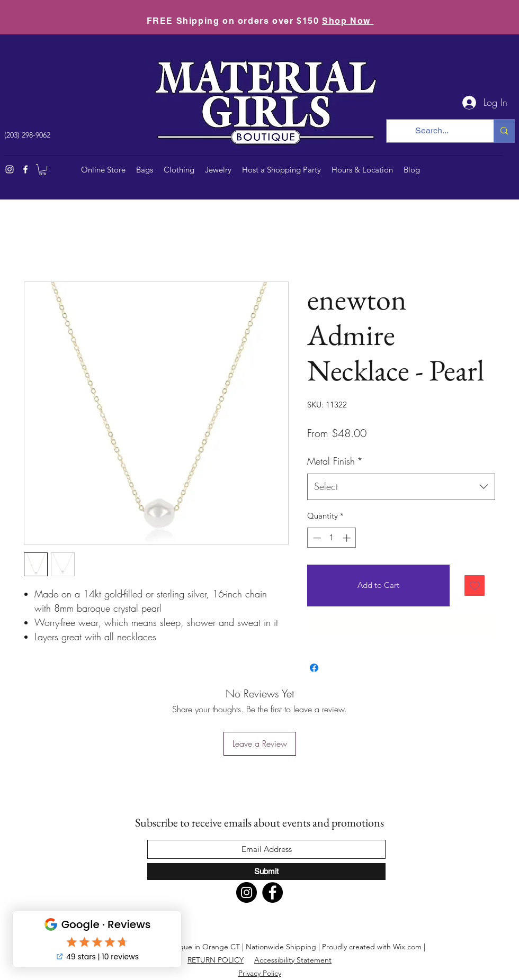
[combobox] (401, 487)
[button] (43, 170)
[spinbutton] (332, 538)
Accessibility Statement (293, 960)
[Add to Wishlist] (475, 586)
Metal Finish (335, 461)
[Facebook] (25, 169)
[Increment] (348, 538)
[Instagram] (10, 169)
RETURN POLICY (216, 960)
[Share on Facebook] (314, 668)
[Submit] (266, 872)
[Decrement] (316, 538)
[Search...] (432, 131)
